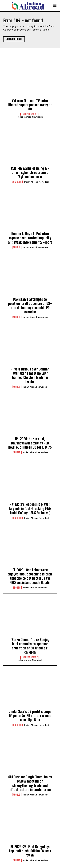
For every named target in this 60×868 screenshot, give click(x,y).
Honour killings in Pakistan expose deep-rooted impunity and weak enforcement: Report (30, 238)
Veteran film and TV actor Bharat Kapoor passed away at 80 (30, 105)
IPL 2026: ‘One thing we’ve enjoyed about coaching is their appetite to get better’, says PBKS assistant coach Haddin (30, 576)
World (17, 247)
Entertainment (30, 114)
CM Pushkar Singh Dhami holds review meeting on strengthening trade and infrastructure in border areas (30, 783)
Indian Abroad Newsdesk (30, 117)
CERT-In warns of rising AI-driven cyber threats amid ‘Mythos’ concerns (30, 173)
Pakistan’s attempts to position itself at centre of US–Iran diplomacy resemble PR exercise (30, 306)
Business (17, 182)
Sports (17, 452)
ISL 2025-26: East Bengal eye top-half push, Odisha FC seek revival (30, 851)
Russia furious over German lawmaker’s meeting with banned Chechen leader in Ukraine (30, 375)
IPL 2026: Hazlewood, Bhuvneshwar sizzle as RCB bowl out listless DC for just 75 (30, 443)
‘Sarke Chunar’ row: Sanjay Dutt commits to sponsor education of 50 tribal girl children (30, 646)
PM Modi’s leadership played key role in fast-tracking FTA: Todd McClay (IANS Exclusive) (30, 509)
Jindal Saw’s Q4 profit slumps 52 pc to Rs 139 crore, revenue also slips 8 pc (30, 716)
